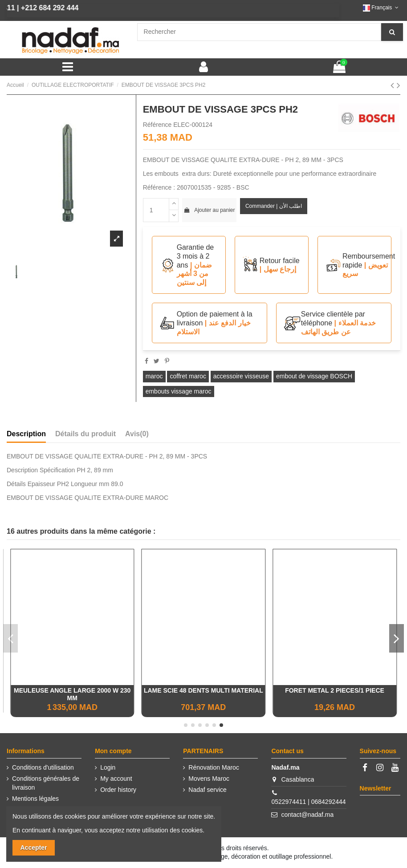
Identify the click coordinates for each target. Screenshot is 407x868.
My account (116, 779)
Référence (157, 125)
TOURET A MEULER (72, 690)
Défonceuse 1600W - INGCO (335, 690)
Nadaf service (208, 790)
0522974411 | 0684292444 (308, 802)
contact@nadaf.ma (308, 815)
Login (108, 767)
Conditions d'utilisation (43, 767)
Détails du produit (85, 434)
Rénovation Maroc (214, 767)
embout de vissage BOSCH (314, 376)
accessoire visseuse (241, 376)
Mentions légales (35, 799)
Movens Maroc (209, 779)
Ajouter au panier (209, 210)
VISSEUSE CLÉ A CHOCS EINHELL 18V (203, 690)
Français (382, 8)
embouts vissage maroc (179, 391)
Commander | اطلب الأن (274, 206)
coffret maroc (188, 376)
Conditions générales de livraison (46, 783)
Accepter (34, 848)
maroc (154, 376)
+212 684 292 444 (38, 8)
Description (26, 434)
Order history (118, 790)
